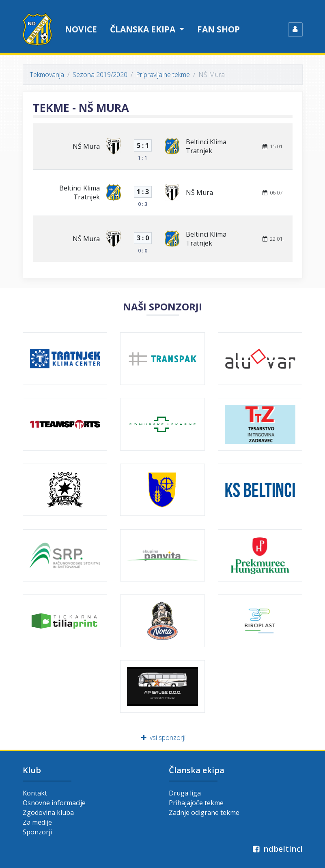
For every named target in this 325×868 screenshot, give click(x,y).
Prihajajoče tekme (196, 803)
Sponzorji (37, 832)
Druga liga (185, 793)
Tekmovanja (47, 75)
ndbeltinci (277, 849)
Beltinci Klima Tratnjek (206, 146)
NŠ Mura (86, 146)
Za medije (37, 822)
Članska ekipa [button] (144, 29)
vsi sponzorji (162, 738)
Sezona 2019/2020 (100, 75)
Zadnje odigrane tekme (204, 812)
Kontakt (35, 793)
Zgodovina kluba (48, 812)
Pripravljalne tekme (163, 75)
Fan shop (218, 29)
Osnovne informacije (54, 803)
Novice (81, 29)
